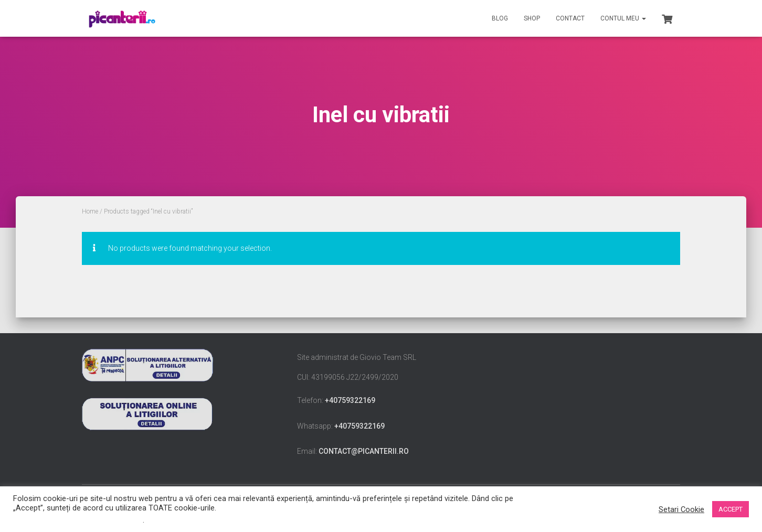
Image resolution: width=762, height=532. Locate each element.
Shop (532, 18)
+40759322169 (350, 400)
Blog (500, 18)
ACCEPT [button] (731, 509)
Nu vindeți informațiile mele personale (78, 520)
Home (90, 211)
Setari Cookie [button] (681, 509)
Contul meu (623, 18)
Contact (570, 18)
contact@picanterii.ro (364, 451)
